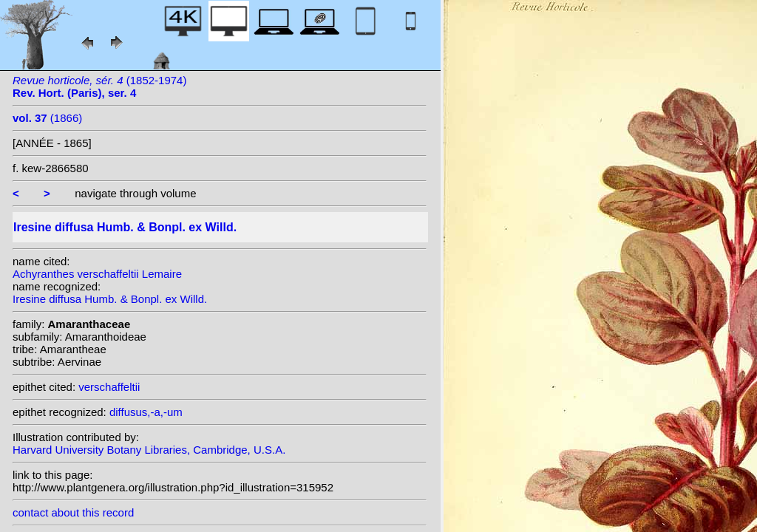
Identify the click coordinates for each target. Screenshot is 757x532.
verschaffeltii (109, 387)
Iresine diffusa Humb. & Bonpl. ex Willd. (110, 299)
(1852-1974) (99, 86)
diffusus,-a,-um (146, 412)
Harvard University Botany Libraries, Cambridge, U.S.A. (149, 450)
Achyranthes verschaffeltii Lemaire (97, 274)
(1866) (47, 118)
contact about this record (73, 512)
